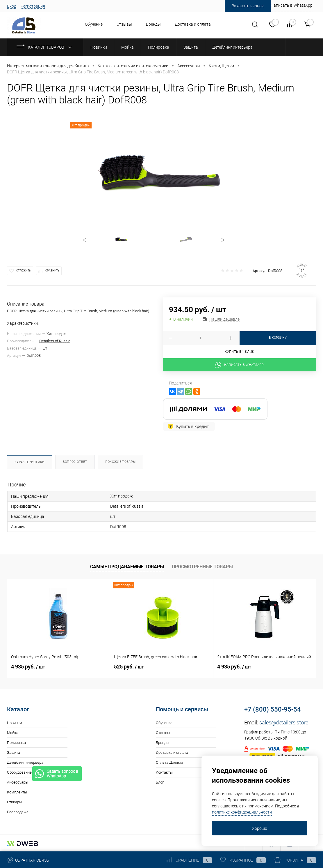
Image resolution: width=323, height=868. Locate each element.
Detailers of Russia (55, 341)
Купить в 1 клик (239, 352)
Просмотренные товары (202, 567)
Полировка (16, 743)
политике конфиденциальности (242, 812)
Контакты (164, 772)
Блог (160, 782)
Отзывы (124, 24)
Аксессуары (18, 782)
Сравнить (52, 271)
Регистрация (33, 6)
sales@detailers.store (284, 723)
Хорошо (260, 828)
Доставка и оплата (193, 24)
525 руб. (129, 667)
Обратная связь (28, 860)
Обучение (94, 24)
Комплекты (17, 792)
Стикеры (15, 802)
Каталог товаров (45, 47)
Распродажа (18, 812)
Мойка (13, 733)
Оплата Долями (169, 762)
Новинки (14, 723)
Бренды (153, 24)
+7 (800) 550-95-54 (273, 709)
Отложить (24, 271)
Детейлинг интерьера (25, 762)
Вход (12, 6)
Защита (14, 753)
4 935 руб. (28, 667)
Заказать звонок (248, 6)
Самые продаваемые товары (127, 567)
